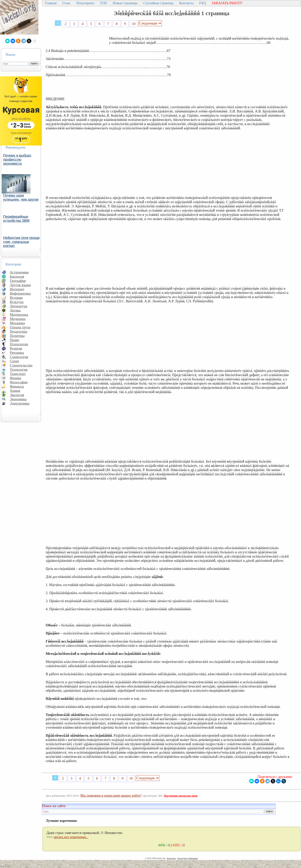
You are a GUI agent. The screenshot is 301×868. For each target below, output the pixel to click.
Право (14, 340)
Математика (19, 315)
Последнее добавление (188, 858)
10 (134, 24)
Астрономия (19, 272)
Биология (17, 276)
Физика (15, 378)
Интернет (17, 289)
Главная (51, 3)
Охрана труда (20, 327)
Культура (17, 302)
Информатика (20, 293)
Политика (17, 336)
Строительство (21, 365)
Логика (15, 310)
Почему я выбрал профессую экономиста (17, 160)
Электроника (20, 403)
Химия (15, 391)
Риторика (17, 353)
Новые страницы (125, 3)
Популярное (85, 3)
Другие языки (20, 285)
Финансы (17, 386)
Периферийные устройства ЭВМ (16, 219)
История (16, 298)
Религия (16, 348)
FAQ (203, 3)
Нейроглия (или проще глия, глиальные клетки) (21, 242)
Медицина (18, 319)
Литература (19, 306)
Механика (17, 323)
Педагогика (19, 331)
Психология (19, 344)
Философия (19, 382)
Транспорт (18, 374)
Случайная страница (158, 3)
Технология (19, 370)
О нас (66, 3)
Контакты (186, 3)
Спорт (14, 361)
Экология (17, 395)
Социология (19, 357)
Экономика (18, 399)
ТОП (104, 3)
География (18, 281)
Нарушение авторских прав (181, 796)
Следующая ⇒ (150, 23)
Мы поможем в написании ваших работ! (111, 795)
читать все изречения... (71, 837)
